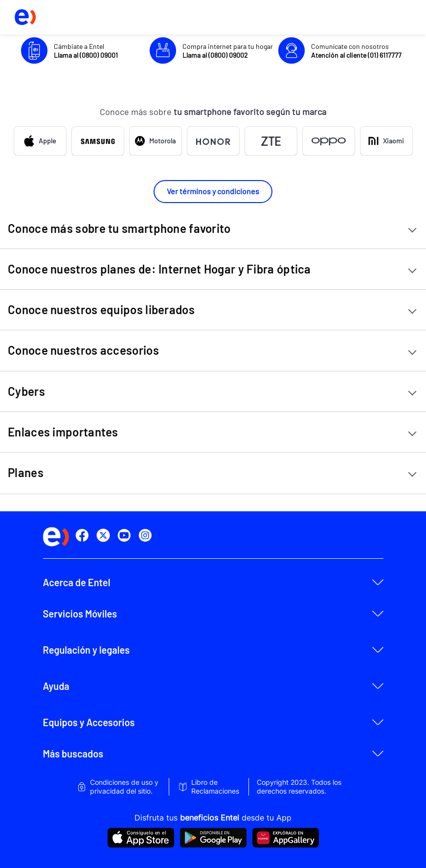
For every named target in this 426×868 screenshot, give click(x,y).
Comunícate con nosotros (356, 51)
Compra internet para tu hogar (228, 51)
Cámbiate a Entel (86, 51)
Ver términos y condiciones (213, 191)
